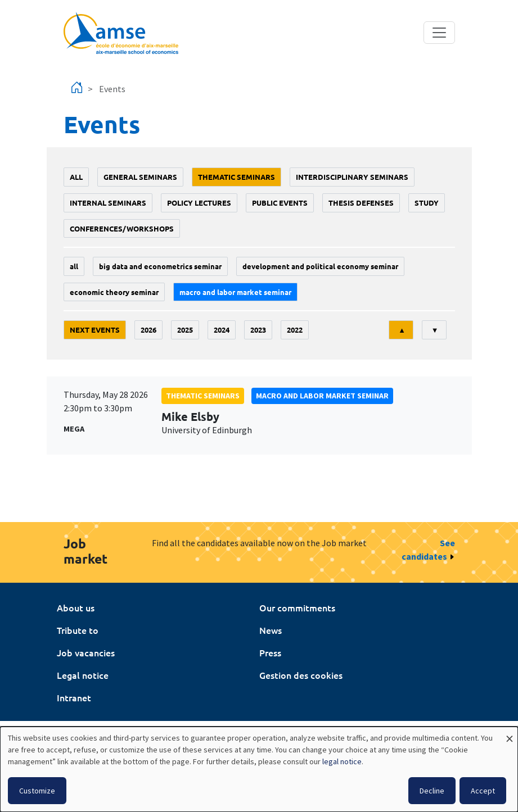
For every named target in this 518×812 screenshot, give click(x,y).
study (427, 203)
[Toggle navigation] (439, 33)
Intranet (74, 697)
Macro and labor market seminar (235, 292)
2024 (222, 330)
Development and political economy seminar (320, 266)
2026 (148, 330)
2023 (258, 330)
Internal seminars (108, 203)
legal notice (342, 761)
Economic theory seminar (114, 292)
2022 (295, 330)
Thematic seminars (237, 177)
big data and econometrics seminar (160, 266)
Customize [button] (37, 791)
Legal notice (83, 675)
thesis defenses (361, 203)
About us (76, 607)
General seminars (140, 177)
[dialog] (259, 769)
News (271, 630)
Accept (483, 791)
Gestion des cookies (301, 675)
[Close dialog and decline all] (510, 734)
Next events (95, 330)
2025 (185, 330)
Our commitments (297, 607)
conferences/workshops (122, 228)
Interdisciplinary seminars (352, 177)
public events (280, 203)
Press (270, 652)
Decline (432, 791)
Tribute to (78, 630)
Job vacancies (86, 652)
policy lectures (199, 203)
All (76, 177)
